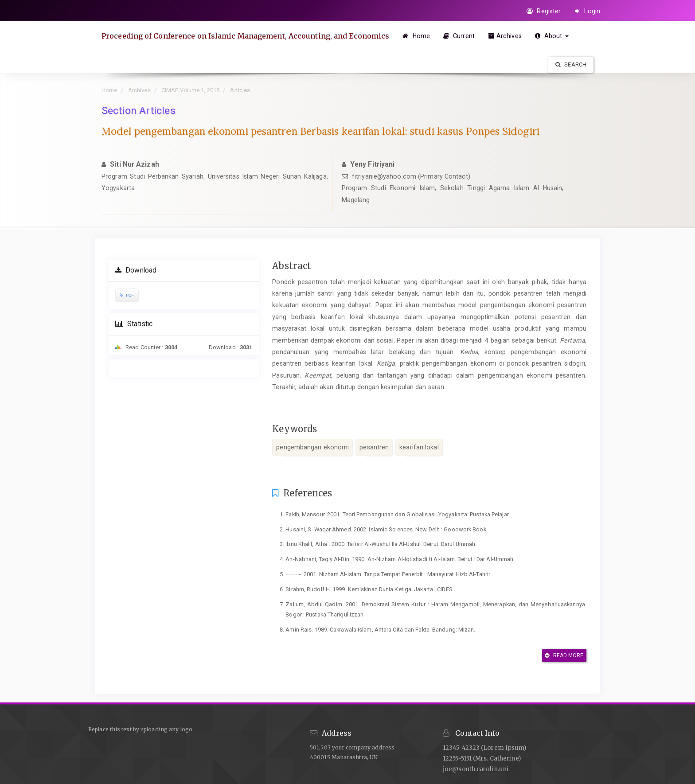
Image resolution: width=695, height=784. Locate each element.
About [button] (552, 36)
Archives (505, 36)
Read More (564, 655)
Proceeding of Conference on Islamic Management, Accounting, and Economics (245, 36)
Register (544, 11)
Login (588, 11)
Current (459, 36)
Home (416, 36)
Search (571, 64)
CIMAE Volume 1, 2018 (190, 90)
